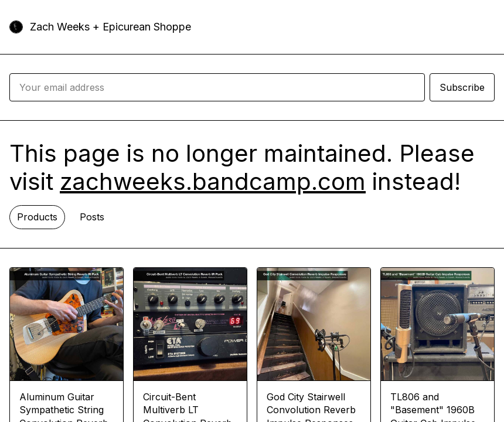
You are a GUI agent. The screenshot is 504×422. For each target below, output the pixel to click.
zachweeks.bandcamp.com (213, 181)
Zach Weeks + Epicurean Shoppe (110, 27)
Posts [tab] (92, 217)
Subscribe (462, 87)
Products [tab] (37, 217)
